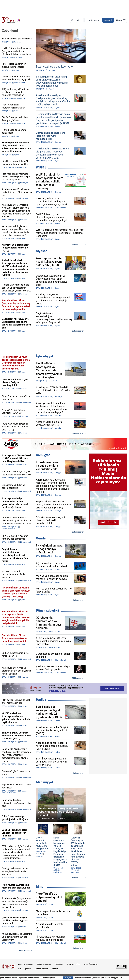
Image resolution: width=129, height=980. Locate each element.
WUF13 (41, 167)
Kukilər (55, 969)
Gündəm (42, 538)
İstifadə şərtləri (25, 969)
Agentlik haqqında (26, 964)
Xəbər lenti (10, 31)
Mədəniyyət (45, 782)
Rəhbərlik (59, 964)
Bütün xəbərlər (78, 244)
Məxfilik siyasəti (42, 969)
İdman (41, 886)
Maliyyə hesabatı (44, 964)
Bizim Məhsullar (73, 964)
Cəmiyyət (43, 455)
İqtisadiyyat (45, 356)
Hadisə (41, 700)
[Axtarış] (72, 20)
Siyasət (41, 251)
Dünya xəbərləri (47, 610)
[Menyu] (121, 20)
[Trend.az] (11, 20)
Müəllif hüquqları (91, 964)
